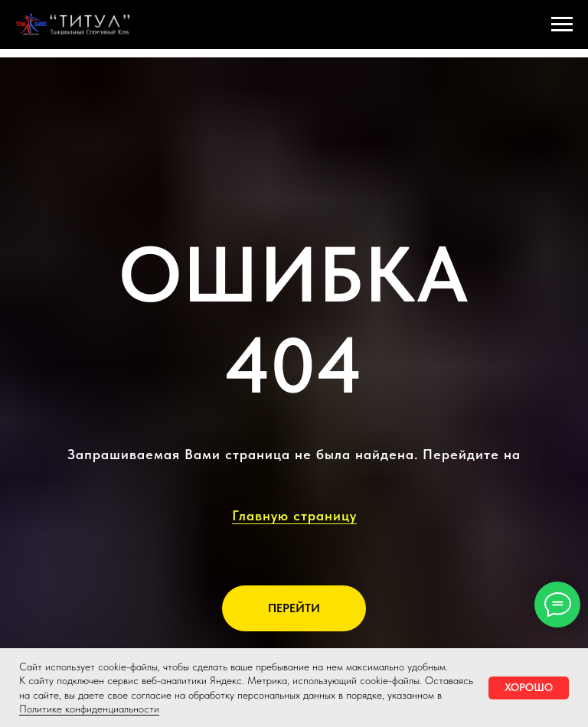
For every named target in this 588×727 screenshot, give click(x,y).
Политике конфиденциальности (89, 709)
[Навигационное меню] (562, 24)
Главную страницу (294, 515)
